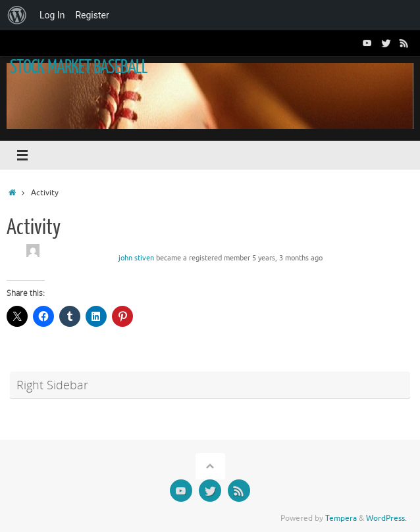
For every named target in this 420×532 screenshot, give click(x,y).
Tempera (341, 518)
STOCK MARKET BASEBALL (79, 67)
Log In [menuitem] (52, 15)
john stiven (136, 258)
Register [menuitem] (92, 15)
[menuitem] (17, 15)
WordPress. (386, 518)
